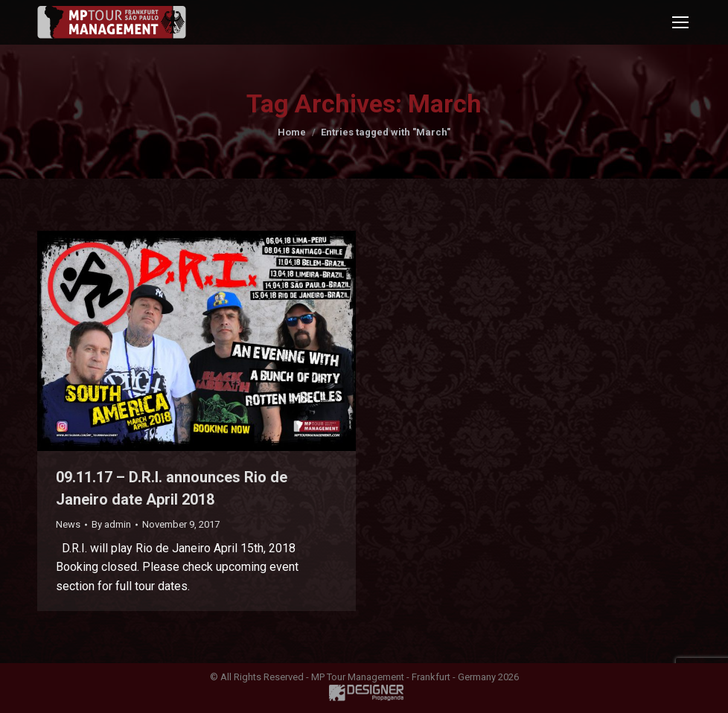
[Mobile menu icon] (680, 22)
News (68, 524)
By (111, 524)
